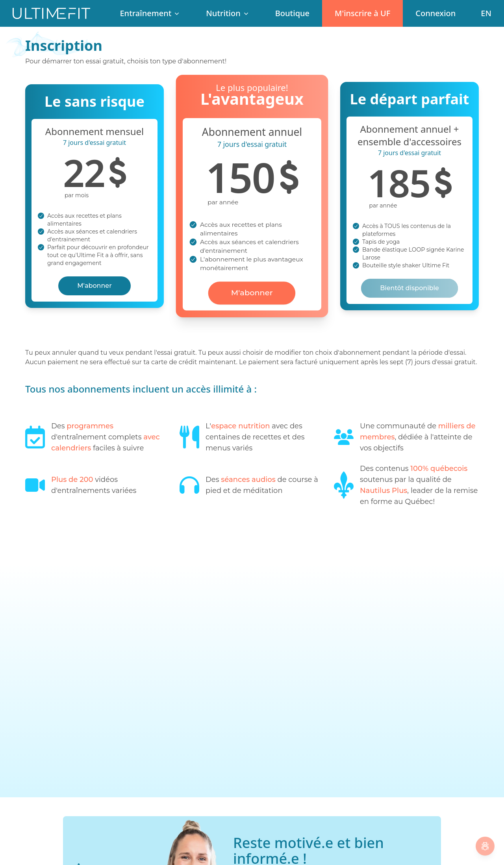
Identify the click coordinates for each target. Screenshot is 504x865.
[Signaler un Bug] (485, 846)
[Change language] (486, 13)
